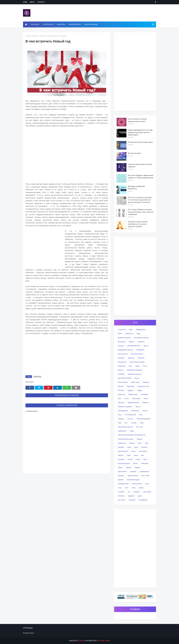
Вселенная (122, 342)
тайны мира (147, 492)
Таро (120, 423)
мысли (135, 463)
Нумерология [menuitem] (75, 24)
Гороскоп (121, 346)
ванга (129, 447)
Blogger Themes (104, 641)
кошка (138, 459)
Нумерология (133, 394)
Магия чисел (135, 382)
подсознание (122, 471)
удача (140, 496)
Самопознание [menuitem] (91, 24)
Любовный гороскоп (135, 374)
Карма (137, 366)
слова (134, 488)
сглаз (120, 488)
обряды (129, 467)
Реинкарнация (123, 411)
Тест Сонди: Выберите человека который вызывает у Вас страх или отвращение (141, 212)
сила (126, 488)
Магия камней (123, 382)
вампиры (121, 447)
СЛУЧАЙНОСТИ (130, 415)
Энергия (132, 443)
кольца (130, 459)
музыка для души (124, 463)
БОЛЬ (120, 334)
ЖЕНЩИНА (140, 350)
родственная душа (133, 480)
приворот (121, 476)
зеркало (121, 455)
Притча (138, 407)
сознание (121, 492)
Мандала (146, 382)
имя (142, 455)
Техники (134, 423)
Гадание (131, 342)
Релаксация (135, 411)
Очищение (144, 394)
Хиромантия (122, 431)
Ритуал (145, 411)
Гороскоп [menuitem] (35, 24)
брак (147, 443)
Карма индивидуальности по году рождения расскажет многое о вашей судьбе (140, 132)
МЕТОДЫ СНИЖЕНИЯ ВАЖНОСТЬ (136, 188)
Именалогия (122, 362)
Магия (137, 378)
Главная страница (32, 36)
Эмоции (139, 439)
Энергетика (122, 443)
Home (25, 2)
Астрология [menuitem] (48, 24)
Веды (138, 334)
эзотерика (132, 500)
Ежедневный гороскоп (126, 350)
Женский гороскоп (137, 354)
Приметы (146, 403)
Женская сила (123, 354)
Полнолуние (136, 398)
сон (129, 492)
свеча (147, 484)
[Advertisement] (67, 155)
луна (145, 459)
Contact (41, 2)
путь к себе (145, 476)
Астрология (122, 329)
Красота (121, 370)
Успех (142, 423)
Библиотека (129, 334)
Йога (130, 366)
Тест (126, 423)
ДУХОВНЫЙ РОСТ (134, 346)
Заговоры (121, 358)
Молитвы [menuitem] (61, 24)
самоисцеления (123, 484)
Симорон (121, 419)
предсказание (144, 471)
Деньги (146, 346)
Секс (141, 415)
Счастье (130, 419)
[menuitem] (26, 24)
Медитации (131, 386)
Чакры (132, 431)
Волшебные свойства (141, 338)
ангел (140, 443)
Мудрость (131, 390)
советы (141, 488)
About (32, 2)
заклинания (143, 451)
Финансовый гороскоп (125, 427)
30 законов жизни (134, 153)
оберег (120, 467)
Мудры (140, 390)
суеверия (136, 492)
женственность (123, 451)
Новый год (43, 36)
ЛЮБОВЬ (121, 374)
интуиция (121, 459)
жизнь (134, 451)
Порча (146, 398)
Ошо (120, 398)
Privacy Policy (28, 633)
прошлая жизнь (133, 476)
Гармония (141, 342)
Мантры (121, 386)
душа (136, 447)
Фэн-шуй (139, 427)
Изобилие (141, 358)
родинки (121, 480)
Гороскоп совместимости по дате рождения (140, 166)
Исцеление (122, 366)
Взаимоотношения (124, 338)
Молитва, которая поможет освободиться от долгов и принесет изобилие (138, 224)
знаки (129, 455)
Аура (131, 329)
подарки (137, 467)
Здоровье (131, 358)
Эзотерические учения (126, 439)
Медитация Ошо (143, 386)
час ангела (122, 500)
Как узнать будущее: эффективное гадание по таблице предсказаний (141, 177)
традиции (131, 496)
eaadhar (81, 641)
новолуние (145, 463)
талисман (121, 496)
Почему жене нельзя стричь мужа (140, 142)
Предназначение (133, 403)
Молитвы (121, 390)
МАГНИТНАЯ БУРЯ (125, 378)
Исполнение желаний (137, 362)
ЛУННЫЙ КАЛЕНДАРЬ (135, 370)
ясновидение (143, 500)
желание (144, 447)
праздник (133, 471)
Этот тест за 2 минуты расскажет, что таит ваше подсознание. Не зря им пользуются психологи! (140, 200)
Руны (120, 415)
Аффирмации (140, 329)
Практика (121, 403)
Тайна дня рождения (143, 419)
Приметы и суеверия (125, 407)
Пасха (127, 398)
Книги (145, 366)
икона (136, 455)
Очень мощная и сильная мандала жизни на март (137, 120)
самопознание (137, 484)
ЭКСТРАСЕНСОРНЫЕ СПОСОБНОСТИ (132, 435)
